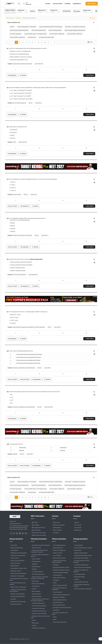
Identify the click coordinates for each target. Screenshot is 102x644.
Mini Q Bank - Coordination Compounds (75, 27)
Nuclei (55, 620)
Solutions (34, 589)
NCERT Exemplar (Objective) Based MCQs (75, 30)
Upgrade (93, 18)
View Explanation (12, 75)
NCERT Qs (33, 11)
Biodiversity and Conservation (18, 602)
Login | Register (92, 4)
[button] (51, 42)
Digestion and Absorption (81, 553)
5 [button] (29, 42)
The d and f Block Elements (39, 606)
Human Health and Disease (81, 582)
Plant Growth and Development (19, 573)
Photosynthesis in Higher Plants (19, 568)
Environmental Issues (16, 604)
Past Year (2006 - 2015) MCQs (75, 34)
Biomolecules (35, 623)
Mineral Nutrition (15, 566)
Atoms (55, 617)
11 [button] (48, 42)
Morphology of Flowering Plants (19, 553)
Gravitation (56, 565)
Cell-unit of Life (15, 558)
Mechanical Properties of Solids (61, 567)
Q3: (8, 127)
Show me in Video (25, 379)
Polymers (34, 625)
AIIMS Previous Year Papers (39, 535)
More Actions (89, 75)
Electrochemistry (36, 591)
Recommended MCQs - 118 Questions (27, 27)
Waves (55, 583)
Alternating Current (58, 602)
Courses (48, 4)
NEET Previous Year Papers (39, 533)
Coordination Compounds (38, 608)
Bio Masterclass (57, 528)
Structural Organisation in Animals (83, 548)
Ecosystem (13, 599)
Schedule (68, 4)
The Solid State (36, 586)
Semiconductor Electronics (60, 622)
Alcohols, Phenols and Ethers (39, 614)
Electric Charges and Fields (60, 585)
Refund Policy (78, 530)
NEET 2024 (35, 523)
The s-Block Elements (37, 572)
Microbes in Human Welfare (18, 594)
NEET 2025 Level (32, 37)
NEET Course (56, 523)
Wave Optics (56, 610)
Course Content (58, 4)
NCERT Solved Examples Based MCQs (19, 30)
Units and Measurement (59, 545)
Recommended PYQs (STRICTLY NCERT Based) (51, 27)
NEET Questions (10, 18)
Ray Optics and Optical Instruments (62, 608)
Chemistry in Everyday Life (39, 628)
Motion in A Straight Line (59, 550)
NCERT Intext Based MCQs (55, 30)
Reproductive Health (80, 577)
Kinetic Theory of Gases (59, 578)
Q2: (8, 88)
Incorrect (77, 11)
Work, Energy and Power (59, 558)
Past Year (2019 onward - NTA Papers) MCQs (35, 34)
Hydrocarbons (35, 581)
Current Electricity (58, 592)
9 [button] (42, 42)
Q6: (8, 259)
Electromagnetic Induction (60, 600)
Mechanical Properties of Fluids (61, 570)
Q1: (8, 48)
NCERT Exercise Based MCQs (39, 30)
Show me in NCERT (13, 206)
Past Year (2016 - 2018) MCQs (57, 34)
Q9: (8, 392)
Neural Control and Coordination (83, 567)
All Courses (56, 533)
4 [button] (26, 42)
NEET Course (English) (59, 525)
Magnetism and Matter (59, 597)
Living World (14, 545)
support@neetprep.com (16, 524)
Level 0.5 (12, 27)
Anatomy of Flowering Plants (18, 555)
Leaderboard (77, 4)
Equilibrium (35, 564)
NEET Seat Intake (36, 530)
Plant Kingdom (14, 550)
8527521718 (13, 521)
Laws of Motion (57, 555)
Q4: (8, 179)
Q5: (8, 218)
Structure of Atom (36, 548)
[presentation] (17, 90)
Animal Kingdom (79, 545)
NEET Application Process (38, 528)
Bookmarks (67, 11)
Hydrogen (34, 569)
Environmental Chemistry (38, 584)
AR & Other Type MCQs (16, 34)
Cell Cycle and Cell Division (18, 561)
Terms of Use (78, 525)
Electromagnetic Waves (59, 605)
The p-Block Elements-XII (38, 603)
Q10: (8, 444)
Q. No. (90, 42)
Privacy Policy (78, 528)
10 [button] (45, 42)
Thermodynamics (36, 561)
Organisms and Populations (18, 596)
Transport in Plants (15, 563)
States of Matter (36, 559)
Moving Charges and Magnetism (61, 595)
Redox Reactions (36, 567)
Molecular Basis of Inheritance (18, 587)
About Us (77, 523)
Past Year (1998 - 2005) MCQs (17, 37)
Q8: (8, 351)
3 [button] (23, 42)
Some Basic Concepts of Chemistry (41, 545)
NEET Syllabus (36, 525)
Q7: (8, 312)
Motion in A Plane (58, 553)
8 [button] (39, 42)
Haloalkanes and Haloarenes (39, 611)
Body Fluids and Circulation (81, 558)
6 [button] (32, 42)
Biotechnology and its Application (83, 589)
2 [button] (20, 42)
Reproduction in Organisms (18, 576)
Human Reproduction (80, 574)
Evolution (77, 579)
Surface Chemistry (37, 596)
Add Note (23, 75)
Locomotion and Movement (81, 565)
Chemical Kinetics (36, 594)
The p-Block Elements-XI (38, 574)
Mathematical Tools (58, 548)
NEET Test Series (57, 530)
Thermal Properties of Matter (61, 573)
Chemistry (18, 18)
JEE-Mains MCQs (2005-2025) (46, 37)
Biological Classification (17, 548)
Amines (34, 620)
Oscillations (56, 580)
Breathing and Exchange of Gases (83, 555)
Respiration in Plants (16, 571)
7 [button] (36, 42)
